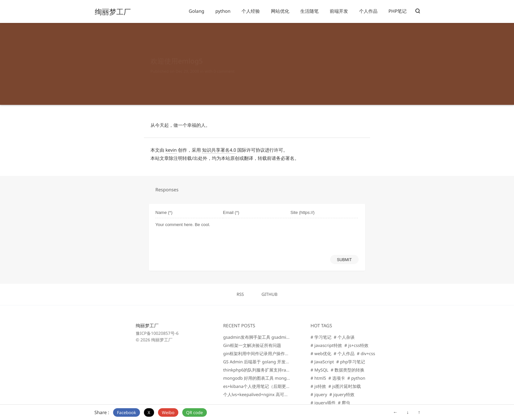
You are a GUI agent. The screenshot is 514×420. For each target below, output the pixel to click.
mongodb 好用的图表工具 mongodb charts (266, 378)
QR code (195, 412)
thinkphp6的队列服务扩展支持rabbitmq (262, 370)
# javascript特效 (326, 345)
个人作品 (368, 11)
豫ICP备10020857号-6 (157, 333)
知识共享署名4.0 (219, 150)
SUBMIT (344, 260)
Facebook (127, 412)
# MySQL (319, 370)
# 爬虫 (344, 403)
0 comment (224, 65)
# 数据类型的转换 (348, 370)
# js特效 (318, 386)
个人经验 (251, 11)
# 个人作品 (344, 353)
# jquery (319, 394)
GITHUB (270, 294)
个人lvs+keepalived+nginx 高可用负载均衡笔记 (269, 394)
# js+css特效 (357, 345)
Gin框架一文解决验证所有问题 (252, 345)
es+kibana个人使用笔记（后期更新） (259, 386)
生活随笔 (309, 11)
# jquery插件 (323, 403)
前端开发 (339, 11)
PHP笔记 (397, 11)
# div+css (366, 353)
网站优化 (280, 11)
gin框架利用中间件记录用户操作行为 (258, 353)
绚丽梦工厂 (113, 12)
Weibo (168, 412)
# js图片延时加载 (345, 386)
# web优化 (321, 353)
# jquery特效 (342, 394)
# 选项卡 (337, 378)
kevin (171, 150)
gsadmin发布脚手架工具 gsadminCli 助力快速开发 (272, 337)
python (223, 11)
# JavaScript (322, 362)
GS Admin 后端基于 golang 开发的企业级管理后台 (272, 362)
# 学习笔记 (321, 337)
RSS (240, 294)
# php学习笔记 (351, 362)
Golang (197, 11)
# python (356, 378)
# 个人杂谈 (344, 337)
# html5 (318, 378)
